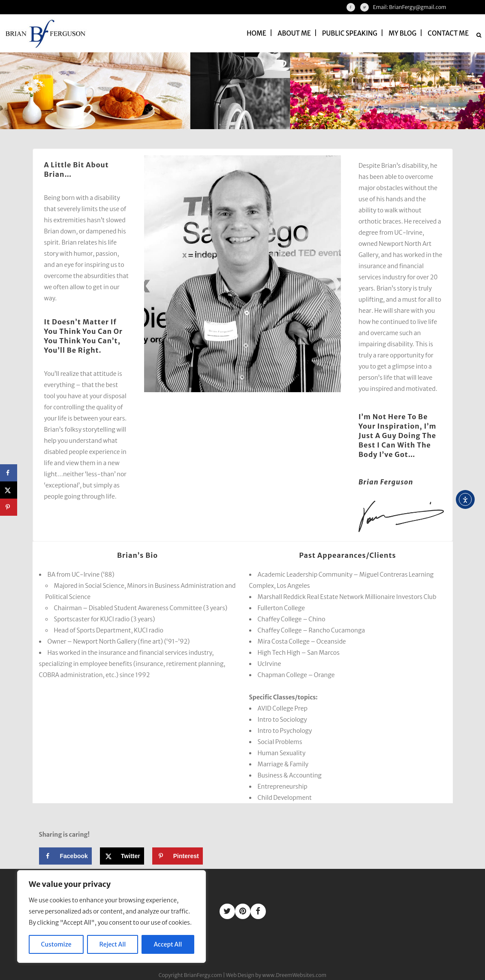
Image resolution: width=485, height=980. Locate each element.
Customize (56, 944)
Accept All (168, 944)
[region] (111, 916)
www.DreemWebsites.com (294, 975)
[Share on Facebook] (65, 856)
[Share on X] (122, 856)
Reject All (113, 944)
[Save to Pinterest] (178, 856)
